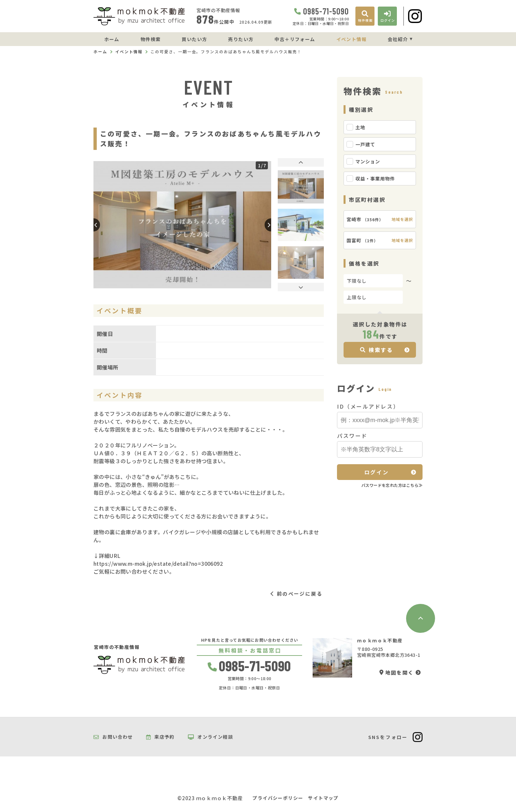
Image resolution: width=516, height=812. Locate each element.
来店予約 (160, 737)
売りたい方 (241, 39)
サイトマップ (323, 798)
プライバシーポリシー (278, 798)
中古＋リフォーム (295, 39)
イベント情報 (351, 39)
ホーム (112, 39)
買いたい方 (194, 39)
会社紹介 (398, 39)
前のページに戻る (300, 594)
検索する (377, 350)
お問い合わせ (113, 737)
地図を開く (397, 672)
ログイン (376, 472)
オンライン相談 (210, 737)
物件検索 (151, 39)
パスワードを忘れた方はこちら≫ (392, 485)
